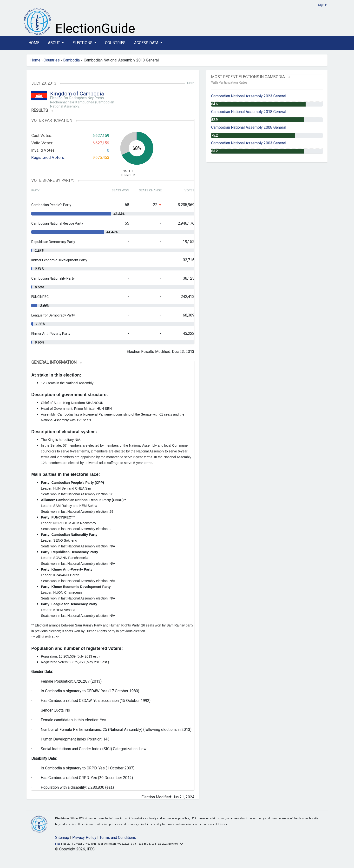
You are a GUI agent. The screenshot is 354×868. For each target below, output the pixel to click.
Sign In (323, 5)
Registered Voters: (48, 157)
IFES (58, 844)
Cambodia (71, 60)
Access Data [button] (147, 43)
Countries (115, 43)
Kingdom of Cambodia (77, 94)
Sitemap (62, 838)
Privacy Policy (84, 838)
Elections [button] (83, 43)
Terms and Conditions (118, 838)
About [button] (54, 43)
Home (34, 43)
